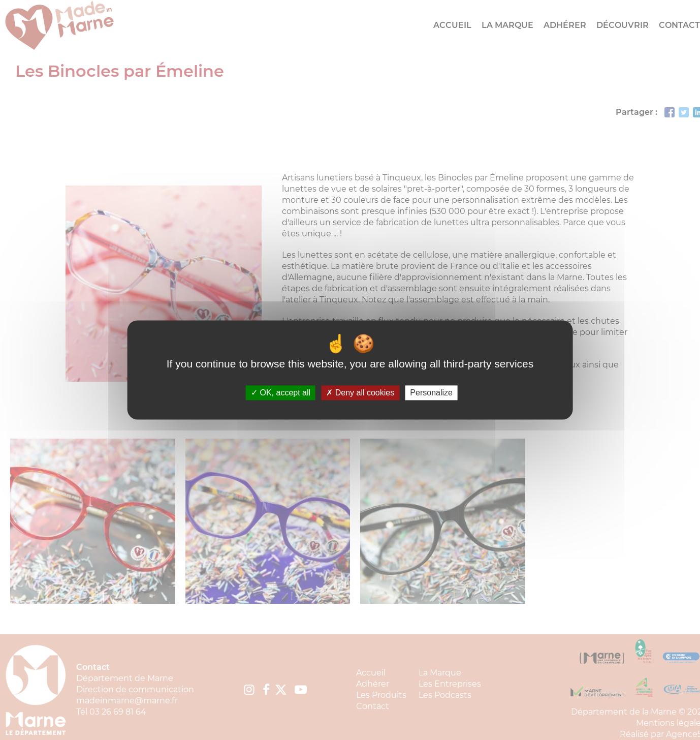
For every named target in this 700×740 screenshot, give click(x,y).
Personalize (431, 393)
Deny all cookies (360, 393)
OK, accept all (281, 393)
